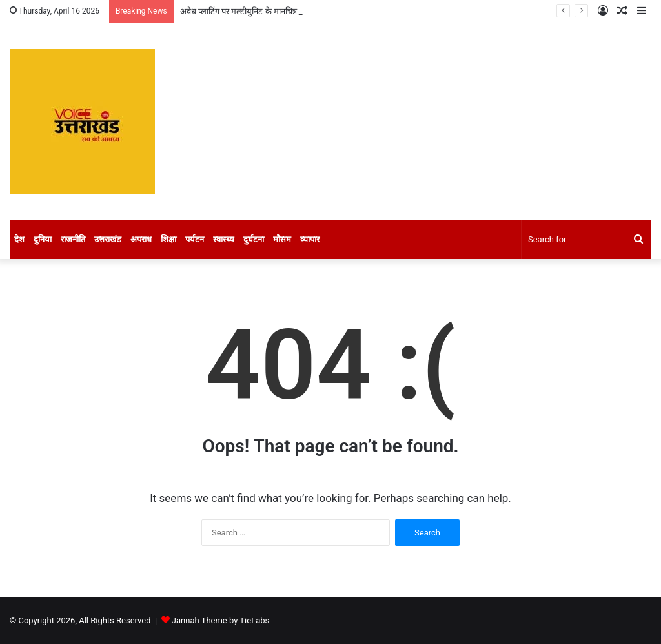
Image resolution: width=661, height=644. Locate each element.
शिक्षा (168, 239)
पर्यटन (195, 239)
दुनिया (43, 239)
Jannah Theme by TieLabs (220, 620)
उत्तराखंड (108, 239)
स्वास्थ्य (224, 239)
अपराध (141, 239)
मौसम (282, 239)
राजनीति (73, 239)
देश (19, 239)
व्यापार (310, 239)
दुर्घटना (254, 239)
